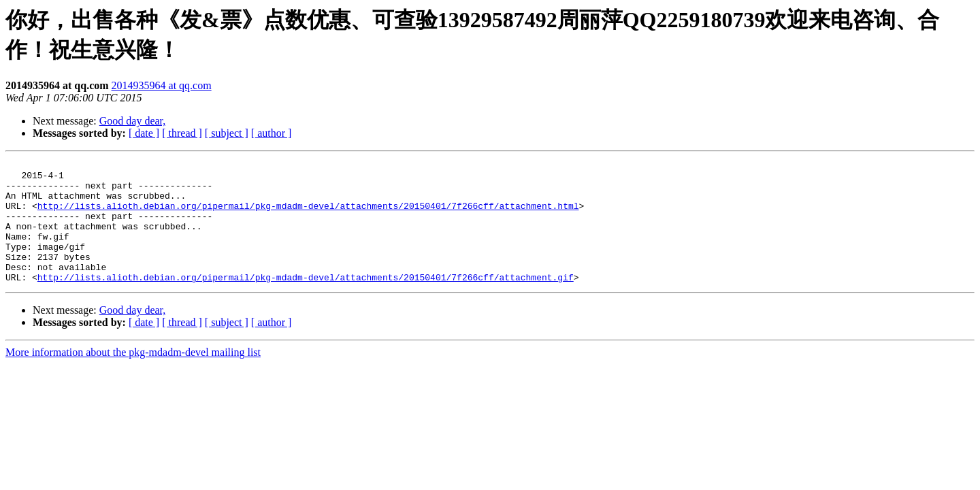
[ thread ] (182, 133)
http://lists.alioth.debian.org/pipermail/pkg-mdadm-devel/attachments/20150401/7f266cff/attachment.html (308, 216)
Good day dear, (133, 121)
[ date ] (144, 133)
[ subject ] (227, 133)
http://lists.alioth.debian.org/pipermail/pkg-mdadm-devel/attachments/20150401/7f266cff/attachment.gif (306, 301)
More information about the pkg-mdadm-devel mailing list (133, 377)
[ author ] (272, 133)
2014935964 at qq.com (162, 85)
